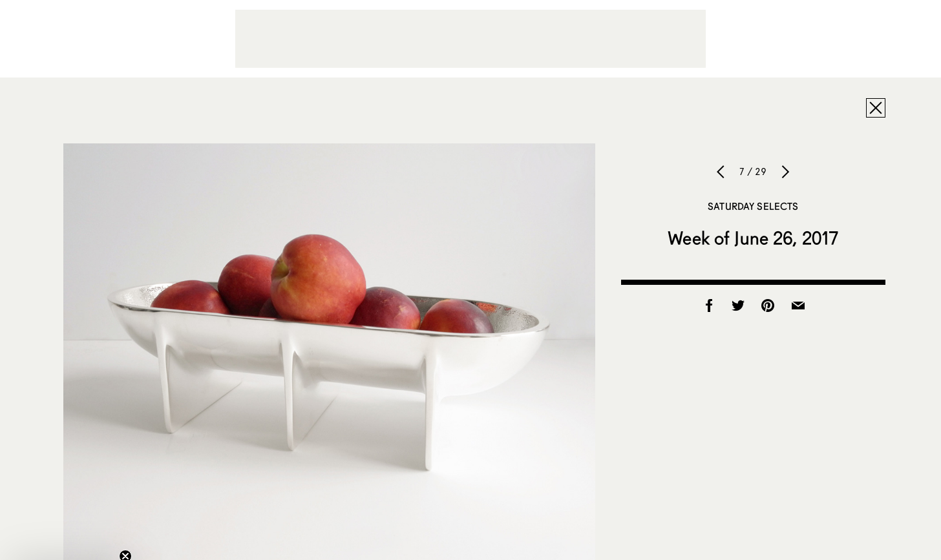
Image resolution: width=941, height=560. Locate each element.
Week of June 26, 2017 (753, 238)
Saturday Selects (753, 206)
